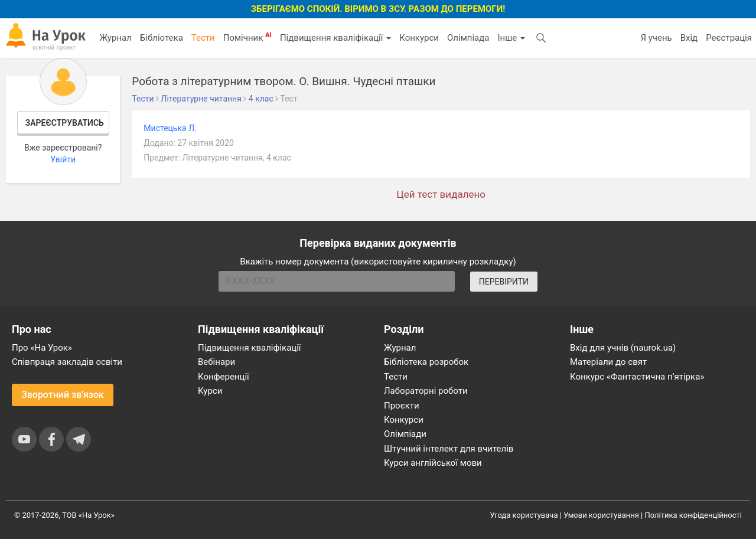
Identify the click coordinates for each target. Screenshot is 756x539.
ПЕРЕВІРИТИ (504, 282)
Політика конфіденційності (693, 515)
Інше (511, 38)
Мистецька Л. (170, 128)
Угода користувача (524, 515)
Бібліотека (162, 38)
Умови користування (601, 515)
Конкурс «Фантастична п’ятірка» (637, 377)
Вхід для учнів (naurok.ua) (623, 348)
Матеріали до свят (608, 362)
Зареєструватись (65, 123)
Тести (203, 38)
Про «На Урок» (42, 348)
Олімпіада (468, 38)
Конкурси (419, 38)
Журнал (115, 38)
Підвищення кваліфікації (335, 38)
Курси (210, 391)
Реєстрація (729, 38)
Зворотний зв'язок (63, 395)
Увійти (63, 159)
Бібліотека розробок (426, 362)
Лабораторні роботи (426, 391)
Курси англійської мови (433, 463)
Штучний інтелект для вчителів (449, 449)
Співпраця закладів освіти (67, 362)
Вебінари (216, 362)
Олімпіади (405, 434)
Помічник (247, 37)
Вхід (689, 38)
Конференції (224, 377)
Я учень (656, 38)
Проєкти (402, 406)
